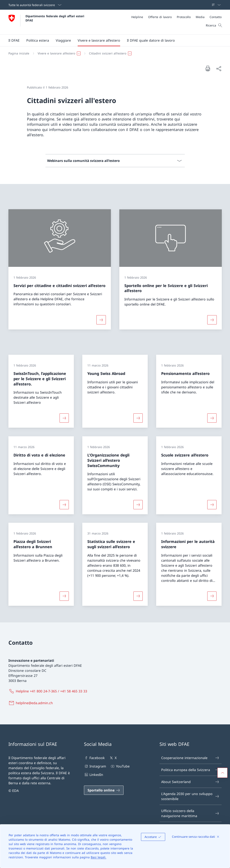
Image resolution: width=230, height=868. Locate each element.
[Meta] (176, 17)
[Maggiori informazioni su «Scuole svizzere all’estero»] (212, 505)
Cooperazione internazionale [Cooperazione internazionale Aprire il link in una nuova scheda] (190, 758)
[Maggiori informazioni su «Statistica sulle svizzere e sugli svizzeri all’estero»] (138, 596)
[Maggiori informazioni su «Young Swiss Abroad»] (138, 418)
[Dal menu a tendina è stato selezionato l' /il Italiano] (215, 5)
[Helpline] (137, 17)
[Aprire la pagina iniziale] (47, 22)
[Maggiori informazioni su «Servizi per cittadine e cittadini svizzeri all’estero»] (101, 320)
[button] (14, 40)
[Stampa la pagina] (208, 68)
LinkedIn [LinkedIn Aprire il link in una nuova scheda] (94, 775)
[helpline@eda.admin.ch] (31, 703)
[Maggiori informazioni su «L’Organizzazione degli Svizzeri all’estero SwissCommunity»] (138, 505)
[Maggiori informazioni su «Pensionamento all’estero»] (212, 418)
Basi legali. (98, 857)
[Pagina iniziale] (19, 53)
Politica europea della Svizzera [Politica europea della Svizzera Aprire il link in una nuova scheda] (190, 770)
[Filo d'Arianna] (113, 53)
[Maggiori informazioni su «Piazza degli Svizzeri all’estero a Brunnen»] (64, 596)
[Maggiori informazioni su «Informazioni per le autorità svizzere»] (212, 596)
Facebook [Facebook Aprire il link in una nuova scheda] (94, 758)
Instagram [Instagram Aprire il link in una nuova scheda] (95, 766)
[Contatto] (216, 17)
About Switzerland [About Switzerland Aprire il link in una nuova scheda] (190, 782)
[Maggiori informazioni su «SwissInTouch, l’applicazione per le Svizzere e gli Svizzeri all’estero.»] (64, 418)
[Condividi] (219, 69)
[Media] (200, 17)
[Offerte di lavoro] (160, 17)
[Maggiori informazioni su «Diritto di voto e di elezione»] (64, 505)
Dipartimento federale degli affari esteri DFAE (55, 18)
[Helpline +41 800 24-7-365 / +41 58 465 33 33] (49, 691)
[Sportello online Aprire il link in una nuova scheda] (104, 790)
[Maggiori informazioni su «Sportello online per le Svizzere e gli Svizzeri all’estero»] (212, 320)
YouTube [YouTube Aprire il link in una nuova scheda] (120, 766)
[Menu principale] (112, 40)
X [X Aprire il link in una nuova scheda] (113, 758)
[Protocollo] (184, 17)
